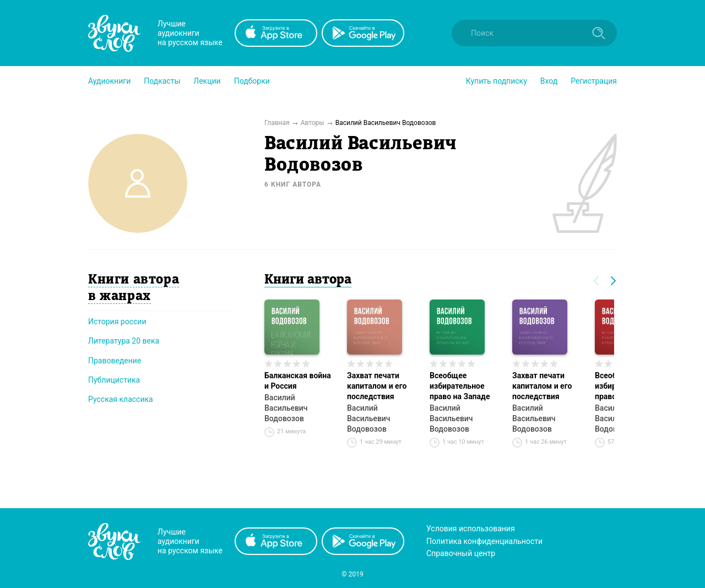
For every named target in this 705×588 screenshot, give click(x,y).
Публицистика (114, 380)
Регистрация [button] (594, 81)
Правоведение (115, 361)
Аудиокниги (109, 81)
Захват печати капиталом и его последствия (377, 386)
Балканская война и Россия (298, 381)
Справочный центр (461, 553)
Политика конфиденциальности (484, 541)
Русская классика (121, 399)
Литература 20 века (124, 341)
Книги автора (308, 280)
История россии (117, 322)
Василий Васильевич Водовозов (286, 408)
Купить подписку (497, 81)
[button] (109, 81)
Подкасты (162, 81)
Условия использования (471, 529)
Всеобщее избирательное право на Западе (460, 386)
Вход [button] (549, 81)
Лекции (207, 81)
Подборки (252, 81)
